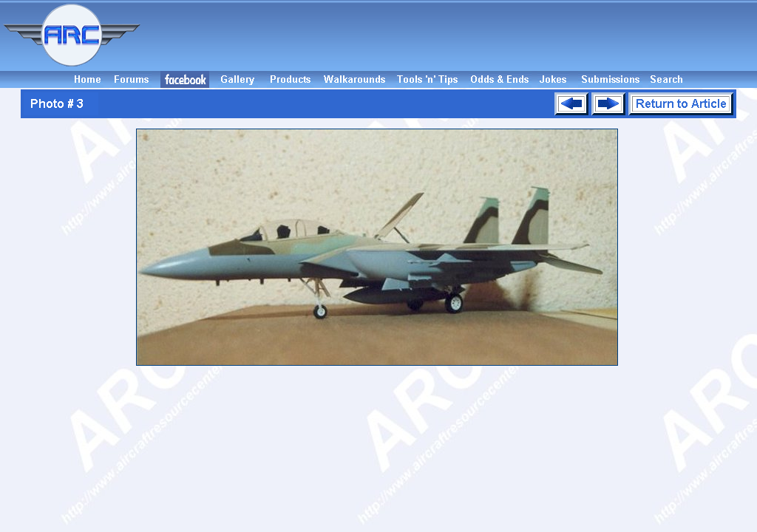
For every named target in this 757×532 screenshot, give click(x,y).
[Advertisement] (451, 35)
